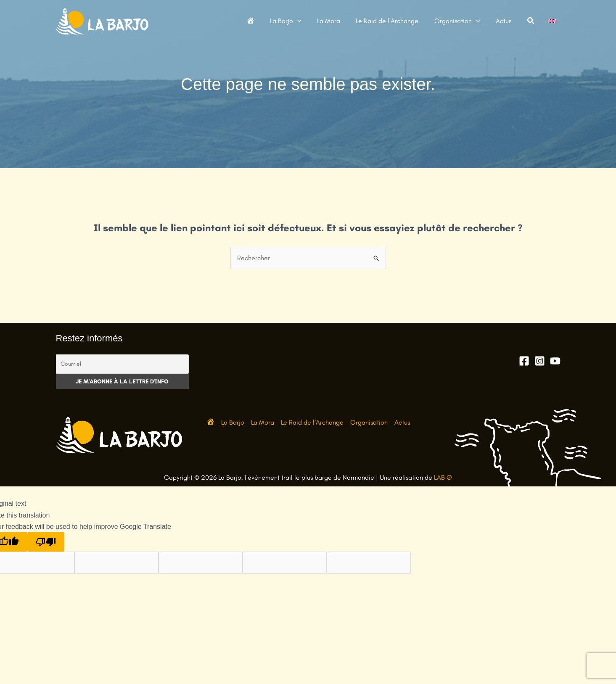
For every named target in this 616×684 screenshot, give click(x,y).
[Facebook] (524, 361)
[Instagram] (540, 361)
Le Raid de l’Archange (312, 422)
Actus (402, 422)
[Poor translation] (46, 542)
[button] (307, 21)
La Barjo (233, 422)
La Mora (263, 422)
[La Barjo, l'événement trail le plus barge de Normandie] (102, 20)
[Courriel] (122, 364)
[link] (552, 21)
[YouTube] (555, 361)
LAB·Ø (443, 477)
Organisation (369, 422)
